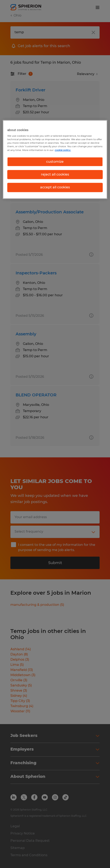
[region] (55, 159)
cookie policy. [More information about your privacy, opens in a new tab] (63, 150)
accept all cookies (55, 187)
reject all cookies (55, 174)
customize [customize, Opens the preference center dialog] (55, 162)
